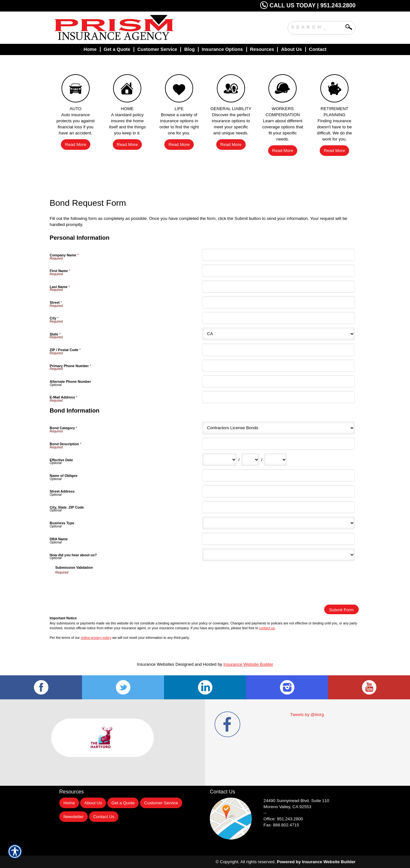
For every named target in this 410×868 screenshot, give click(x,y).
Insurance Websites (156, 664)
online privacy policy (96, 638)
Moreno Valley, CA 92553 (287, 807)
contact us (267, 628)
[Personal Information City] (278, 318)
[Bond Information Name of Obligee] (278, 475)
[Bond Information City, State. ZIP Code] (278, 507)
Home (69, 803)
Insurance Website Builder (248, 664)
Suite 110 (297, 801)
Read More (76, 145)
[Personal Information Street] (278, 302)
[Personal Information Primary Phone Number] (278, 366)
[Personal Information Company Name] (278, 255)
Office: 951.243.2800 (283, 819)
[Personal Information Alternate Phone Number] (278, 381)
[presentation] (104, 587)
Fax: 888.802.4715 (281, 825)
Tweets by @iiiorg (307, 715)
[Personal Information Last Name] (278, 287)
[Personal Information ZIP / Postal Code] (278, 350)
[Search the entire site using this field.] (317, 26)
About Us (93, 803)
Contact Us (104, 817)
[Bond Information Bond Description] (278, 444)
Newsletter (74, 817)
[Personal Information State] (278, 334)
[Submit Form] (341, 609)
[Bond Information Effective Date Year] (275, 460)
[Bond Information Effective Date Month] (219, 460)
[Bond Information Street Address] (278, 491)
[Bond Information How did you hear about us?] (278, 555)
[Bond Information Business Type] (278, 523)
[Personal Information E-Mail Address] (278, 397)
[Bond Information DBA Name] (278, 539)
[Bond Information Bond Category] (278, 428)
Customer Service (161, 803)
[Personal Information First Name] (278, 271)
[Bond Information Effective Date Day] (250, 460)
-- (265, 813)
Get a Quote (123, 803)
